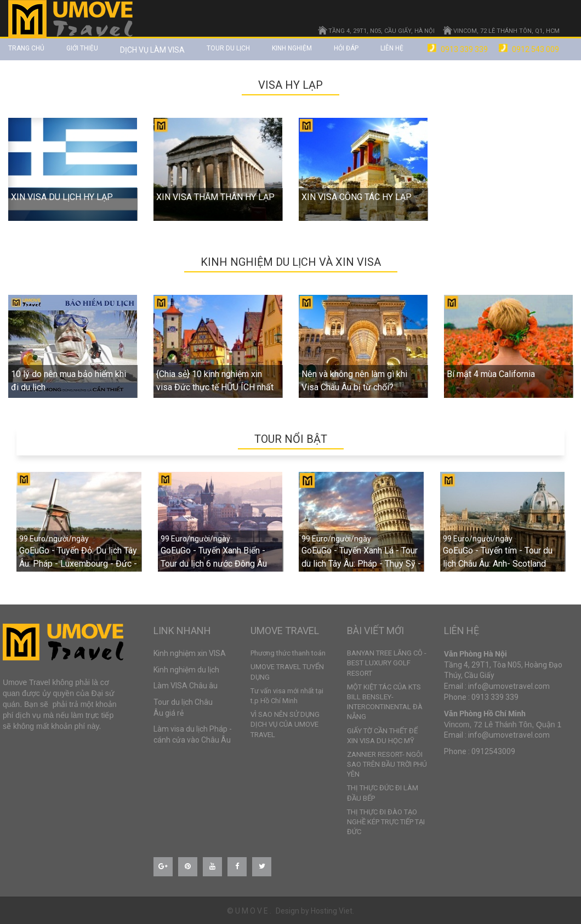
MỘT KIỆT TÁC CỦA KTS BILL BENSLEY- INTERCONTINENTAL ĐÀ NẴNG (385, 702)
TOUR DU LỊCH (228, 48)
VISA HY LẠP (290, 85)
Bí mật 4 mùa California (491, 374)
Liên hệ (392, 48)
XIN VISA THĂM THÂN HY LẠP (215, 197)
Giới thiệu (82, 48)
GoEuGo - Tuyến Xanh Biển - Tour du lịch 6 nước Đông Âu (214, 557)
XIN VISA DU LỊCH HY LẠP (62, 197)
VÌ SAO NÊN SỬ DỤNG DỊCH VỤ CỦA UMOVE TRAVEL (285, 724)
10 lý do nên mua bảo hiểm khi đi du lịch (69, 381)
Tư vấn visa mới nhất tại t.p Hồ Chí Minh (287, 696)
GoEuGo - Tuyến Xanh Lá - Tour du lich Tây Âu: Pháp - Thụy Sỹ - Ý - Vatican (361, 564)
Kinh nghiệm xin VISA (190, 653)
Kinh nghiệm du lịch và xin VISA (291, 262)
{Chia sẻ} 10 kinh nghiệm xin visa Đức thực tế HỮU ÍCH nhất (215, 381)
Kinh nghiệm (292, 48)
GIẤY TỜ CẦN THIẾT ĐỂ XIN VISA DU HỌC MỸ (382, 736)
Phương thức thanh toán (288, 653)
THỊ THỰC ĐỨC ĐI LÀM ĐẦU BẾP (383, 793)
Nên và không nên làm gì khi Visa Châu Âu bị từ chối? (354, 381)
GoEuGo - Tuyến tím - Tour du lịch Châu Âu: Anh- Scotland (498, 557)
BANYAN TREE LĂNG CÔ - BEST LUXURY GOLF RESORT (387, 663)
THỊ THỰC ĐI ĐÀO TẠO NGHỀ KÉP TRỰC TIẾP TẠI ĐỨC (386, 822)
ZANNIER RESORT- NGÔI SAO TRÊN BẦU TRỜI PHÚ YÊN (387, 764)
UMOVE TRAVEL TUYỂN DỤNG (287, 672)
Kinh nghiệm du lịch (186, 670)
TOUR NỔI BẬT (291, 439)
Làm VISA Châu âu (186, 686)
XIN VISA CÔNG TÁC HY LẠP (357, 197)
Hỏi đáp (346, 48)
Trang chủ (26, 48)
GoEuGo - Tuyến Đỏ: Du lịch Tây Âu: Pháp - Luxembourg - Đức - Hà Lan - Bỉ (78, 564)
